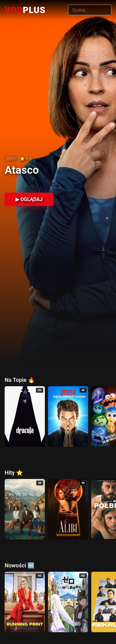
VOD (25, 10)
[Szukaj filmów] (90, 10)
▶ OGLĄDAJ (29, 199)
